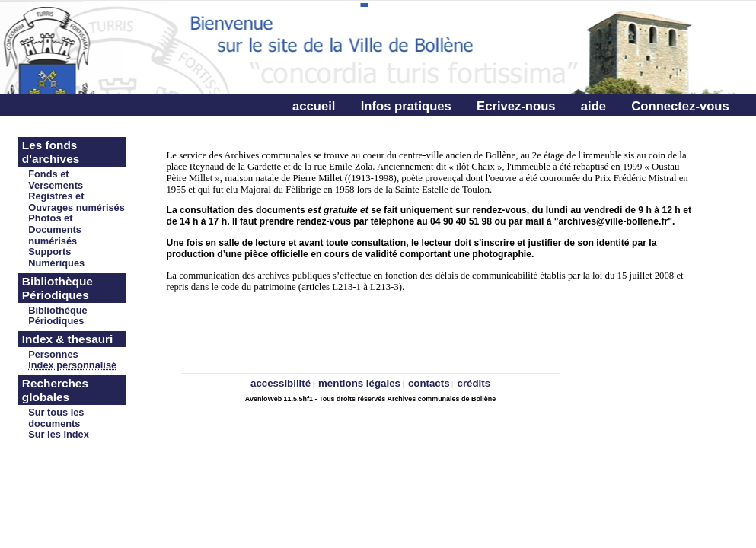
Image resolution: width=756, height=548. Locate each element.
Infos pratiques (406, 106)
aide (593, 106)
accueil (314, 106)
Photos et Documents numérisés (55, 229)
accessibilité (281, 383)
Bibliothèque (58, 310)
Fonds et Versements (56, 180)
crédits (474, 383)
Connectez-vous (680, 106)
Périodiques (56, 321)
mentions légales (359, 383)
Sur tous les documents (56, 418)
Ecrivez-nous (516, 106)
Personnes (53, 354)
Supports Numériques (56, 257)
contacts (429, 383)
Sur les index (59, 434)
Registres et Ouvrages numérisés (77, 202)
